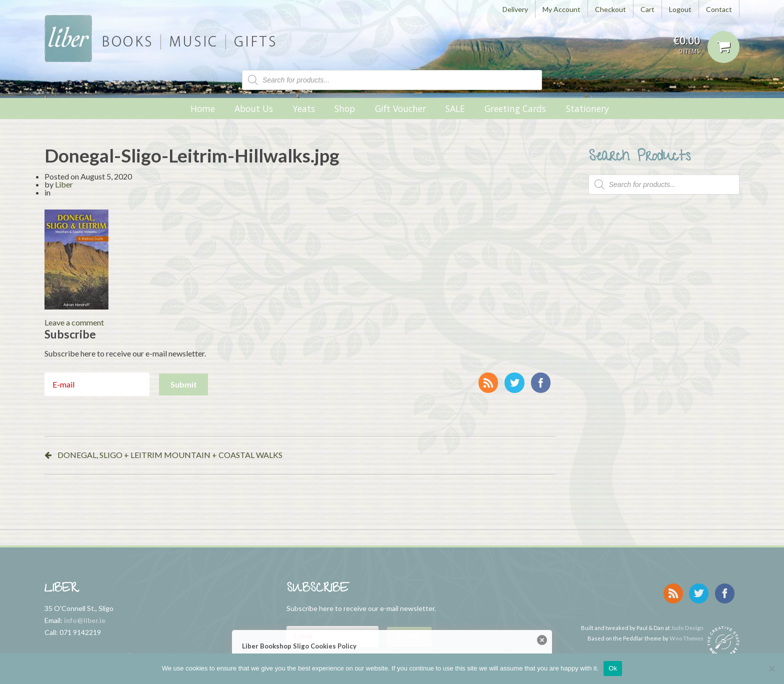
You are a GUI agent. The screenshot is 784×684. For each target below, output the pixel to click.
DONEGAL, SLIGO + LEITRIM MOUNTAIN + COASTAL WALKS (170, 455)
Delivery (515, 9)
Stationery (587, 108)
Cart (647, 9)
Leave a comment (74, 322)
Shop (345, 108)
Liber (64, 184)
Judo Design (687, 625)
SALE (455, 108)
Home (203, 108)
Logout (680, 9)
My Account (561, 9)
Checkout (610, 9)
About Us (254, 108)
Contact (719, 9)
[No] (771, 668)
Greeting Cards (515, 108)
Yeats (304, 108)
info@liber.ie (85, 620)
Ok (613, 668)
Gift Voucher (400, 108)
